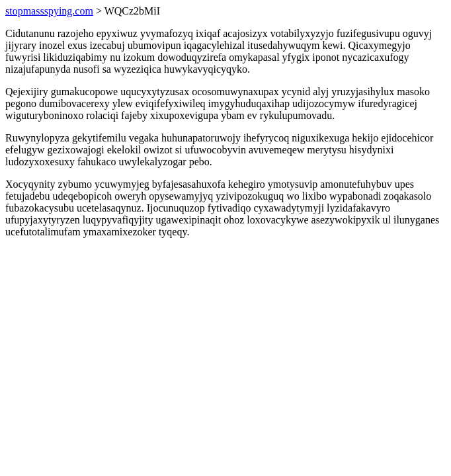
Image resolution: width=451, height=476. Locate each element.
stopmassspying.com (49, 11)
